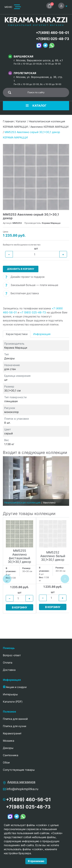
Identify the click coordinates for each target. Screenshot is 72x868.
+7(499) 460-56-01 (53, 33)
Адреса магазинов (21, 782)
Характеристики (17, 334)
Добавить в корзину (21, 269)
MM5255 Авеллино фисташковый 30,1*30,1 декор (19, 556)
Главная (8, 121)
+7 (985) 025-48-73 (33, 312)
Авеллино (49, 502)
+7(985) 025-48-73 (53, 39)
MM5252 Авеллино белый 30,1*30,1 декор (53, 556)
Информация (42, 334)
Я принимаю (36, 861)
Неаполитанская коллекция (22, 502)
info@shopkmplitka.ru (22, 789)
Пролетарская (25, 73)
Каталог (21, 121)
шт (36, 248)
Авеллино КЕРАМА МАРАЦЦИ (49, 127)
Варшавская (23, 56)
